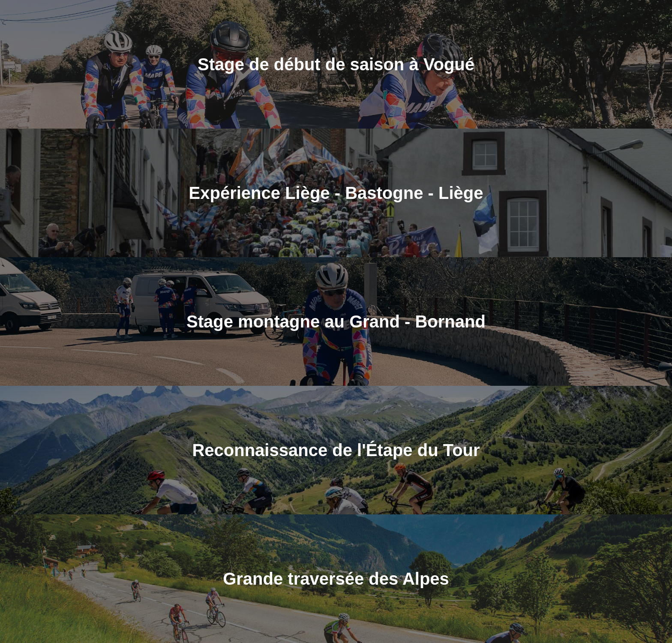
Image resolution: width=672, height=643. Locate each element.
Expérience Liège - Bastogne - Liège (336, 193)
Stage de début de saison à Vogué (336, 64)
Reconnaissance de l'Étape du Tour (336, 450)
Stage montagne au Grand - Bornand (336, 321)
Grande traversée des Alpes (336, 579)
